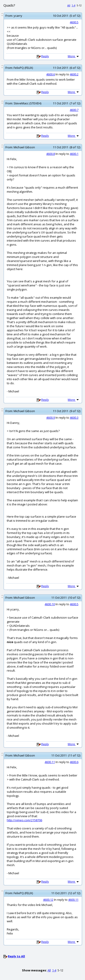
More (74, 56)
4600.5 (74, 22)
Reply (45, 56)
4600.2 (74, 74)
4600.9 (51, 418)
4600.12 (48, 900)
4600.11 (50, 762)
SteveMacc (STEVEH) (27, 103)
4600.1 (74, 154)
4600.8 (51, 154)
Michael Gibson (24, 147)
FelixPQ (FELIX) (23, 68)
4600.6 (51, 74)
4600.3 (74, 418)
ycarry (18, 16)
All (69, 5)
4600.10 (50, 604)
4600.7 (74, 110)
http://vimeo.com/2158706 (24, 820)
